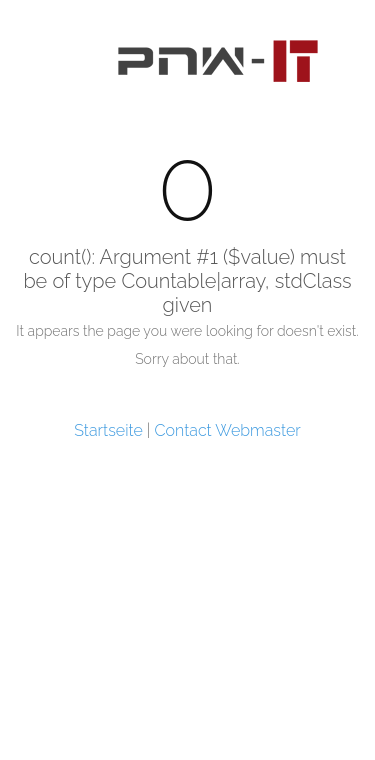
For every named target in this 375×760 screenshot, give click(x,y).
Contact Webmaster (228, 430)
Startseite (108, 430)
